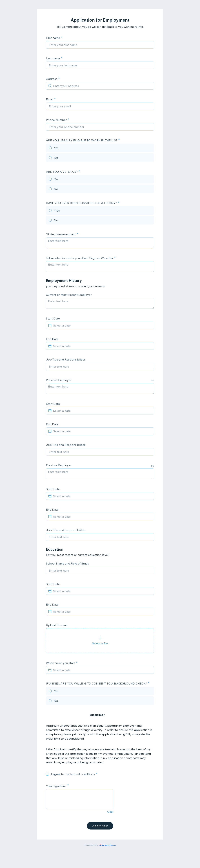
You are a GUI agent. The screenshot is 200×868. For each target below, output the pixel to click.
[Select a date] (102, 325)
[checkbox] (47, 774)
